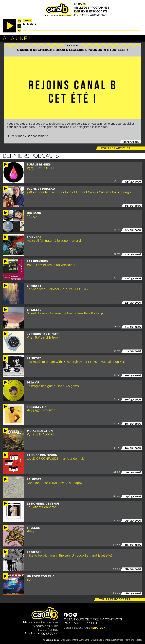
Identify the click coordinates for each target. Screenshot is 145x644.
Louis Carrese (116, 640)
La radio (80, 4)
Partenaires (75, 623)
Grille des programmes (92, 8)
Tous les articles (115, 148)
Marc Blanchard (81, 640)
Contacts (113, 619)
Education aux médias (90, 15)
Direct (27, 20)
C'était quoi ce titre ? (82, 619)
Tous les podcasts (115, 599)
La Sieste (30, 24)
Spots (94, 623)
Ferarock (98, 628)
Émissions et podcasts (91, 12)
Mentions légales (134, 640)
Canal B (73, 45)
